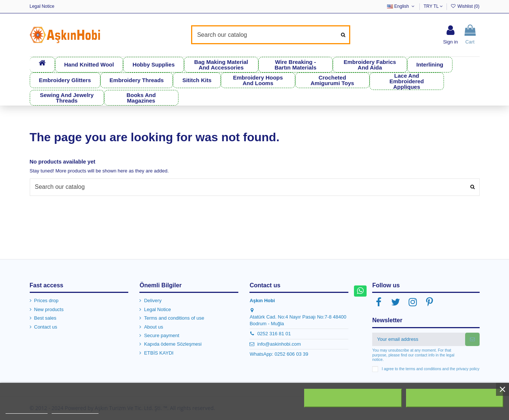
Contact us (46, 327)
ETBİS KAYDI (159, 353)
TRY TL (433, 6)
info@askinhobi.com (279, 344)
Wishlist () (465, 6)
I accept (455, 398)
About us (153, 327)
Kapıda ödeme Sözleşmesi (173, 344)
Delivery (153, 301)
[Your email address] (418, 339)
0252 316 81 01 (274, 334)
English (401, 6)
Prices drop (46, 301)
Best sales (45, 318)
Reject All (353, 398)
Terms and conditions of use (174, 318)
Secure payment (162, 335)
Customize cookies (75, 410)
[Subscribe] (472, 339)
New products (49, 309)
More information (27, 410)
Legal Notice (42, 6)
